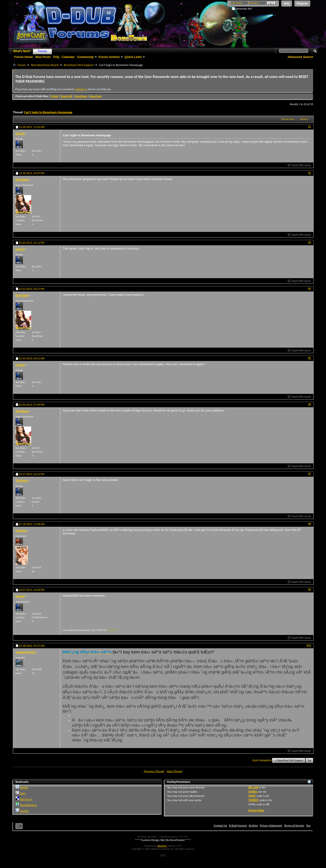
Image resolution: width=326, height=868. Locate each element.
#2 (310, 173)
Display (304, 119)
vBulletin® (162, 846)
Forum (43, 51)
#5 (310, 358)
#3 (310, 242)
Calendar (68, 57)
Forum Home (23, 57)
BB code (253, 787)
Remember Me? (242, 9)
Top (309, 760)
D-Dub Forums (238, 825)
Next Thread (174, 771)
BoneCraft (67, 96)
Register (302, 4)
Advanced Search (300, 57)
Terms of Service (294, 825)
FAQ (56, 57)
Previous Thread (154, 771)
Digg (23, 793)
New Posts (43, 57)
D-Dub (54, 96)
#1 (310, 127)
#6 (310, 404)
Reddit (24, 787)
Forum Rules (256, 810)
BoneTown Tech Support (79, 65)
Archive (253, 825)
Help (287, 4)
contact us (81, 89)
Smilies (253, 792)
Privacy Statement (271, 825)
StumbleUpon (28, 805)
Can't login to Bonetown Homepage (48, 112)
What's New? (22, 51)
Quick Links (133, 57)
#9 (310, 589)
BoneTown (81, 96)
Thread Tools (288, 119)
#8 (310, 524)
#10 (309, 645)
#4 (310, 288)
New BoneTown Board (45, 65)
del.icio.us (26, 799)
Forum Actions (109, 57)
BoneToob (96, 96)
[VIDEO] (253, 800)
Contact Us (220, 825)
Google (24, 811)
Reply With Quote (299, 165)
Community (85, 57)
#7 (310, 474)
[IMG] (252, 796)
